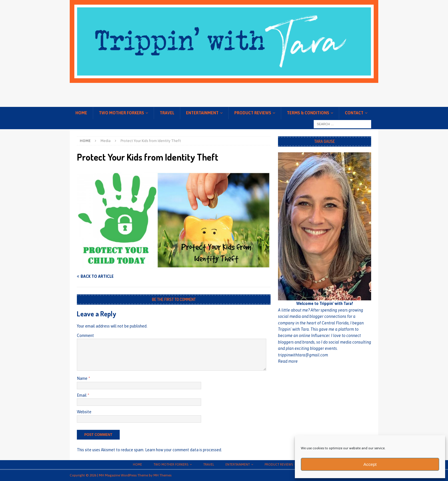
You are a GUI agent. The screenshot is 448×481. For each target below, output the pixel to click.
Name (83, 378)
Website (84, 412)
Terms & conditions (308, 113)
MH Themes (162, 475)
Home (81, 113)
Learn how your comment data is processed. (184, 450)
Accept (370, 464)
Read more (288, 361)
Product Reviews (253, 113)
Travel (167, 113)
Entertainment (202, 113)
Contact (354, 113)
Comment (85, 336)
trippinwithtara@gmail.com (303, 355)
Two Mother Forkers (121, 113)
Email (82, 395)
